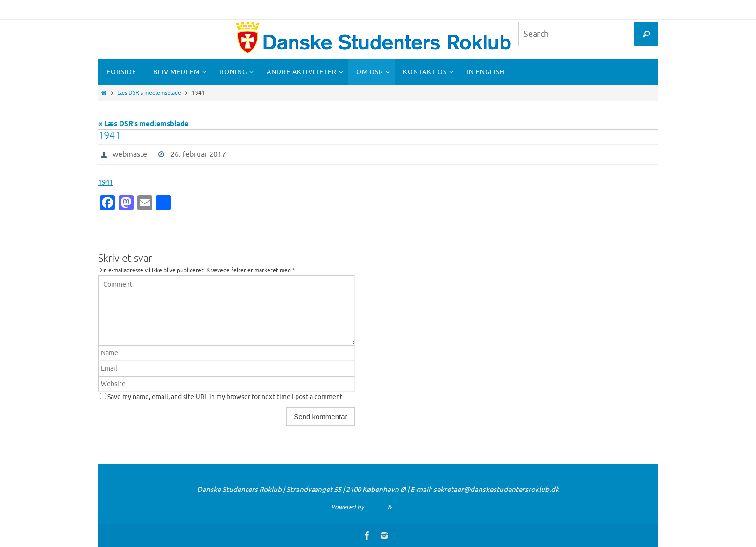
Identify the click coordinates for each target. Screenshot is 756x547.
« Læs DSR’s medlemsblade (143, 124)
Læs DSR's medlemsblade (149, 93)
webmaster (131, 154)
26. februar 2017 (198, 154)
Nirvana (376, 507)
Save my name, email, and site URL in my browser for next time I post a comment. (226, 397)
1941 (106, 183)
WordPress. (409, 507)
